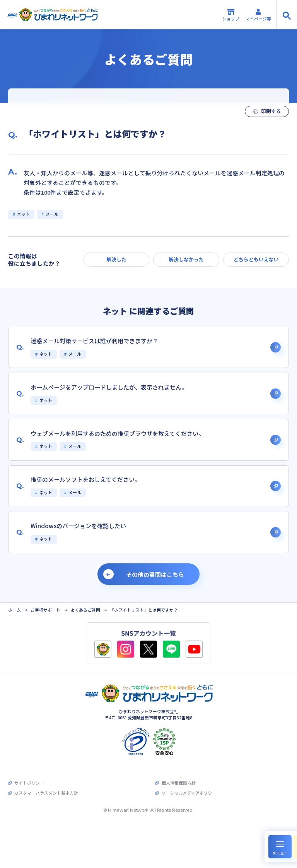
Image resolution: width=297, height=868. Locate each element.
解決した (116, 259)
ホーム (15, 610)
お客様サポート (45, 610)
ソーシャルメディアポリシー (189, 793)
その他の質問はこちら (155, 574)
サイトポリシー (29, 783)
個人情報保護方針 (179, 783)
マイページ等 (258, 15)
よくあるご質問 (85, 610)
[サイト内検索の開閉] (287, 15)
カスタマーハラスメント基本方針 (46, 793)
